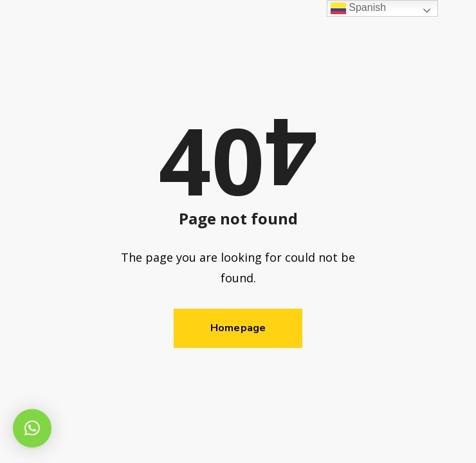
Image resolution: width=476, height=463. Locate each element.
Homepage (238, 328)
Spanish (358, 8)
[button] (32, 428)
